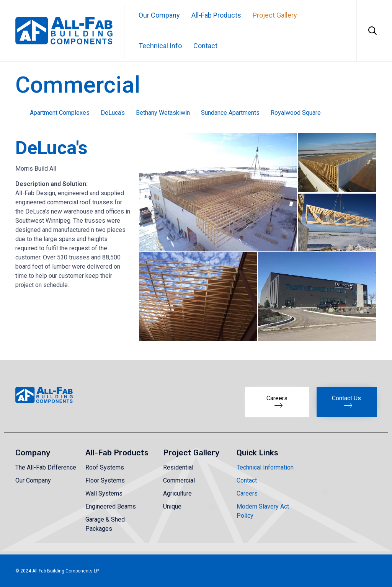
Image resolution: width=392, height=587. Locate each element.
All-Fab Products (216, 15)
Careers (247, 493)
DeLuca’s (113, 113)
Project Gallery (275, 15)
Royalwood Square (296, 113)
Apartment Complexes (60, 113)
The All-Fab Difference (46, 467)
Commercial (179, 480)
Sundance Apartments (230, 113)
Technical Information (265, 467)
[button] (218, 192)
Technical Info (160, 46)
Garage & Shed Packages (105, 524)
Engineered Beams (111, 506)
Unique (172, 506)
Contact (205, 46)
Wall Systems (104, 493)
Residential (178, 467)
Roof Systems (105, 467)
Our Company (159, 15)
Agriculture (177, 493)
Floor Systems (105, 480)
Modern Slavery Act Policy (263, 511)
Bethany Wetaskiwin (163, 113)
